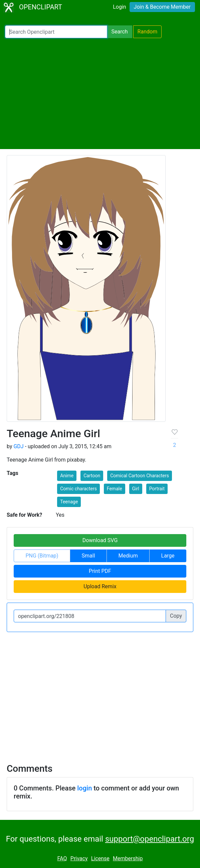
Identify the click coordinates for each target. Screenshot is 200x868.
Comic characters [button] (78, 489)
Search (119, 32)
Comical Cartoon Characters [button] (140, 476)
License (100, 858)
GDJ (18, 446)
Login (119, 7)
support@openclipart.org (150, 839)
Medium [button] (128, 556)
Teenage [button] (69, 502)
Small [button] (88, 556)
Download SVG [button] (100, 540)
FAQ (62, 858)
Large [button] (168, 556)
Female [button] (115, 489)
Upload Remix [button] (100, 586)
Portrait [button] (157, 489)
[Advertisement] (100, 94)
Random (148, 32)
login (84, 788)
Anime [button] (67, 476)
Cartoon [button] (92, 476)
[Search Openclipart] (56, 32)
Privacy (79, 858)
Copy (176, 616)
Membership (128, 858)
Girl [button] (136, 489)
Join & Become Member (162, 7)
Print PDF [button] (100, 571)
